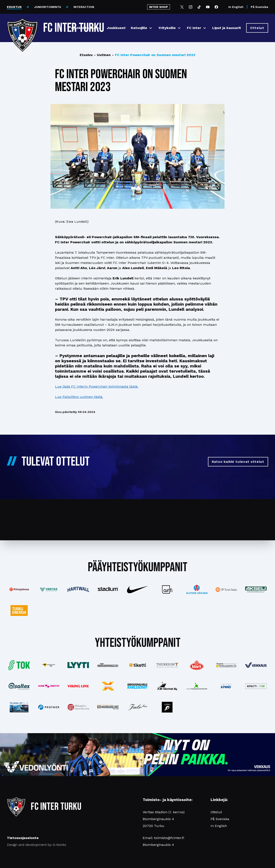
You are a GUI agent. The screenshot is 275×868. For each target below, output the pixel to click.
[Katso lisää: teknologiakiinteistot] (197, 686)
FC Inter (194, 28)
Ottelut (216, 812)
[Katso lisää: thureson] (167, 665)
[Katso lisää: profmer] (49, 707)
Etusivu (86, 55)
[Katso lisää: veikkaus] (256, 665)
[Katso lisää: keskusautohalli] (108, 665)
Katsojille (139, 28)
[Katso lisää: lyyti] (78, 665)
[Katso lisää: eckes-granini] (197, 665)
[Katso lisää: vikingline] (78, 686)
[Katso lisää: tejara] (19, 707)
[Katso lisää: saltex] (19, 686)
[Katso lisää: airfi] (167, 589)
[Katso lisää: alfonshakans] (197, 589)
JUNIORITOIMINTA (48, 7)
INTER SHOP (159, 7)
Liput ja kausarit (227, 28)
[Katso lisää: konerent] (49, 686)
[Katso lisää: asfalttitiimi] (256, 686)
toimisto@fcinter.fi (169, 838)
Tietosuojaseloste (23, 838)
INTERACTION (84, 7)
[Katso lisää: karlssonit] (137, 686)
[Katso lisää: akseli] (256, 589)
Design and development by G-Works (37, 845)
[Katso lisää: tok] (19, 665)
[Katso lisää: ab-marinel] (167, 686)
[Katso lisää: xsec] (108, 686)
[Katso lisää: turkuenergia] (19, 611)
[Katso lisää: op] (226, 590)
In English (236, 7)
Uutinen (102, 55)
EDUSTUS (14, 7)
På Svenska (259, 7)
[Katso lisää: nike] (137, 589)
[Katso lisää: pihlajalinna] (19, 589)
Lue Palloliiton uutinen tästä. (79, 397)
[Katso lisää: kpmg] (226, 686)
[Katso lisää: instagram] (167, 707)
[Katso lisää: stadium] (108, 590)
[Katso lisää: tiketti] (137, 665)
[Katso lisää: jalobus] (137, 707)
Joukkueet (116, 28)
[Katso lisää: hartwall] (78, 589)
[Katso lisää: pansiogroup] (226, 665)
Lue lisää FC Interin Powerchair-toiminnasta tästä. (97, 386)
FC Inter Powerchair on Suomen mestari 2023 (154, 55)
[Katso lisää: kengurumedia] (49, 665)
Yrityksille (167, 28)
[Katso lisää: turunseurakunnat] (78, 707)
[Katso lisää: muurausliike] (108, 707)
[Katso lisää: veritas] (49, 589)
